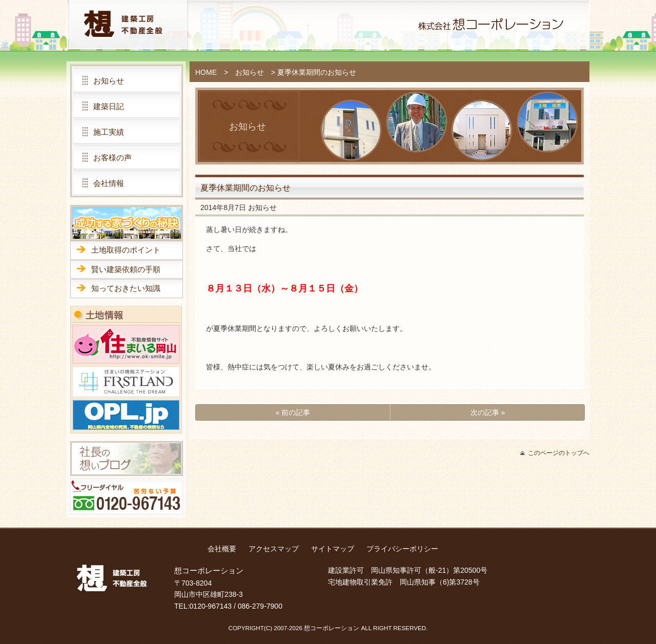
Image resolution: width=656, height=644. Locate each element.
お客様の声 (112, 158)
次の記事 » (488, 412)
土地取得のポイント (126, 250)
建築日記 (109, 106)
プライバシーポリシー (402, 549)
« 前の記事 (293, 412)
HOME (206, 72)
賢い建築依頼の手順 (126, 269)
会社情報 (109, 183)
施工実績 (109, 132)
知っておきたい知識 (126, 288)
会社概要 (222, 549)
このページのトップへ (559, 453)
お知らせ (250, 72)
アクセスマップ (274, 549)
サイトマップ (333, 549)
